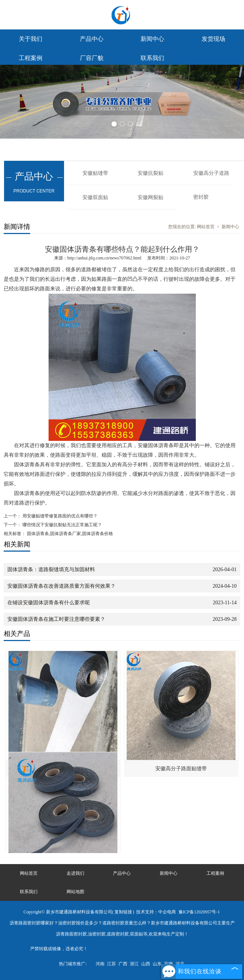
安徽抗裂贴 (151, 173)
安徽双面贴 (95, 197)
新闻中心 (152, 39)
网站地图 (75, 892)
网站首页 (206, 227)
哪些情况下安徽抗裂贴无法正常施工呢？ (62, 525)
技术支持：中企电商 (156, 912)
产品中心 (92, 39)
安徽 (169, 964)
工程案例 (31, 58)
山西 (146, 964)
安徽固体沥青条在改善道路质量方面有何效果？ (61, 586)
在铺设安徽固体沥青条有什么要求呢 (49, 603)
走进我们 (75, 873)
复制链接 (123, 912)
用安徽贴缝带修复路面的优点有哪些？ (59, 516)
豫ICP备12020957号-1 (199, 912)
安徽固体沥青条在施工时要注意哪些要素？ (56, 619)
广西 (123, 964)
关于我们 (31, 39)
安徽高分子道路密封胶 (211, 178)
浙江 (134, 964)
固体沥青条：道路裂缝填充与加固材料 (51, 569)
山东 (157, 964)
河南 (100, 964)
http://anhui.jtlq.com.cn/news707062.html (104, 258)
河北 (180, 964)
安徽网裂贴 (151, 197)
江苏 (112, 964)
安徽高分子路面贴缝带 (181, 769)
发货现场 (213, 39)
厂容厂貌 (92, 58)
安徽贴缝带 (95, 173)
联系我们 (152, 58)
